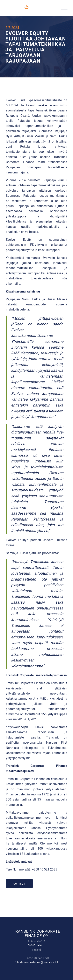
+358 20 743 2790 (38, 958)
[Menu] (62, 8)
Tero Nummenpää (18, 869)
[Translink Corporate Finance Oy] (30, 8)
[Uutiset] (19, 884)
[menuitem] (62, 8)
